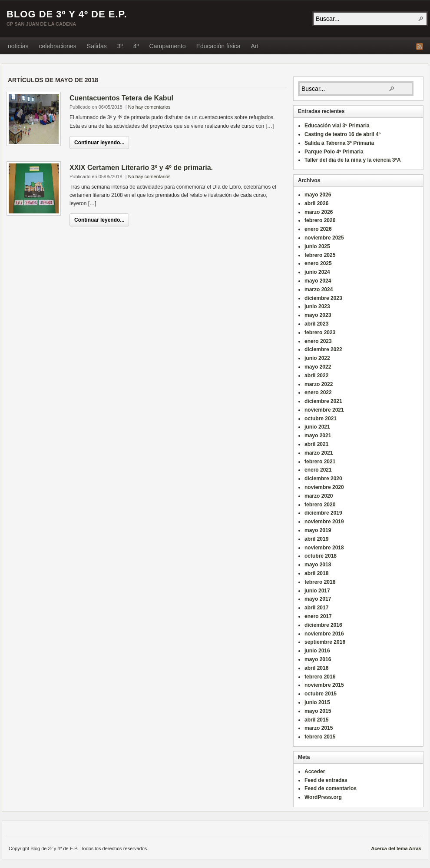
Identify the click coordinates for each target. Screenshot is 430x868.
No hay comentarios (149, 107)
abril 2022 (316, 376)
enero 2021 (318, 470)
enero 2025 (318, 263)
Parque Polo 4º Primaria (334, 152)
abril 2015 (316, 720)
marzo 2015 (319, 728)
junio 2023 (317, 306)
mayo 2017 (318, 599)
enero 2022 (318, 392)
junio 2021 (317, 427)
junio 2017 (317, 591)
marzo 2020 (319, 496)
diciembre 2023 (323, 298)
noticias (18, 46)
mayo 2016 (318, 659)
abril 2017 (316, 608)
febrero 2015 (320, 737)
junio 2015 (317, 702)
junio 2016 (317, 651)
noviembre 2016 (324, 634)
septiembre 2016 (325, 642)
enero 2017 (318, 616)
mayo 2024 (318, 281)
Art (255, 46)
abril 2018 (316, 573)
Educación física (218, 46)
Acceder (315, 772)
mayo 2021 (318, 436)
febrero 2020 (320, 505)
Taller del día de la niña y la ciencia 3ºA (353, 160)
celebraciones (57, 46)
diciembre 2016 (323, 625)
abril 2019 (316, 539)
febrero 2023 (320, 333)
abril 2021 (316, 444)
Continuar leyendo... (99, 143)
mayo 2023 (318, 315)
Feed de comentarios (331, 788)
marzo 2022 (319, 384)
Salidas (97, 46)
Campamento (168, 46)
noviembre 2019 (324, 522)
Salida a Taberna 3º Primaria (339, 143)
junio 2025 (317, 246)
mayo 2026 (318, 195)
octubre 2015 (321, 694)
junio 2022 (317, 358)
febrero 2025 (320, 255)
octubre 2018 (321, 556)
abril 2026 (316, 203)
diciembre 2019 (323, 513)
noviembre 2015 (324, 685)
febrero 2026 (320, 220)
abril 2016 (316, 668)
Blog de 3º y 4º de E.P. (67, 14)
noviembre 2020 (324, 487)
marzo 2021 (319, 453)
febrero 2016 (320, 677)
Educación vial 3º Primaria (337, 126)
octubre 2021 (321, 419)
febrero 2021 (320, 462)
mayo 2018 (318, 565)
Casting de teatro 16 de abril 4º (342, 134)
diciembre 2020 (323, 479)
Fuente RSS (420, 47)
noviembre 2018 (324, 548)
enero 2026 (318, 229)
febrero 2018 (320, 582)
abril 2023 (316, 324)
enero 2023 (318, 341)
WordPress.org (323, 797)
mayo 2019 (318, 530)
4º (136, 46)
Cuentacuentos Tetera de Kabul (121, 98)
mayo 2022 (318, 367)
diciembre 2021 (323, 401)
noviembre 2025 (324, 238)
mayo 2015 (318, 711)
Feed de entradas (326, 780)
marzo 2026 (319, 212)
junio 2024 (317, 272)
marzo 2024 (319, 289)
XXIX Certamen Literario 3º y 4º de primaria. (141, 168)
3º (120, 46)
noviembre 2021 (324, 410)
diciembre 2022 (323, 349)
